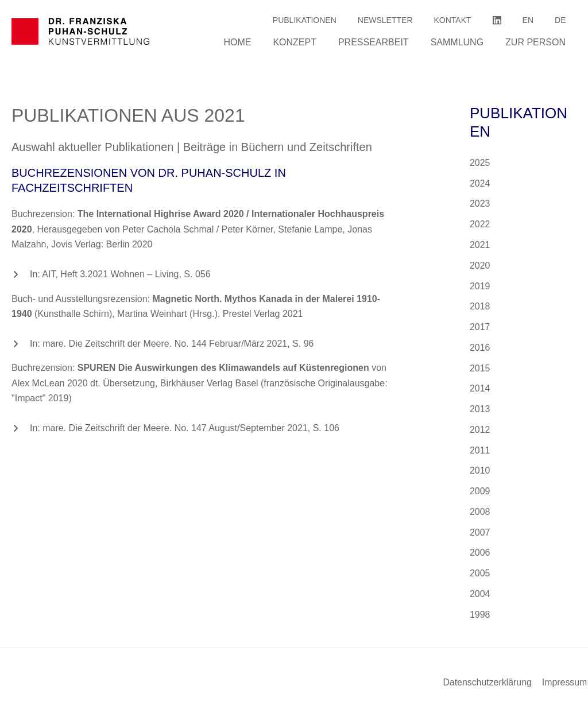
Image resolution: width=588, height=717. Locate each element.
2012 (480, 431)
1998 (480, 617)
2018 (480, 307)
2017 (480, 328)
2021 (480, 245)
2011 (480, 452)
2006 (480, 555)
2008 (480, 514)
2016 (480, 349)
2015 (480, 369)
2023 (480, 204)
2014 (480, 390)
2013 (480, 411)
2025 (480, 163)
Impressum (565, 682)
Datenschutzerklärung (489, 682)
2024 (480, 183)
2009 (480, 493)
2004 (480, 597)
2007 (480, 535)
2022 (480, 225)
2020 (480, 266)
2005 (480, 576)
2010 (480, 473)
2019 (480, 287)
